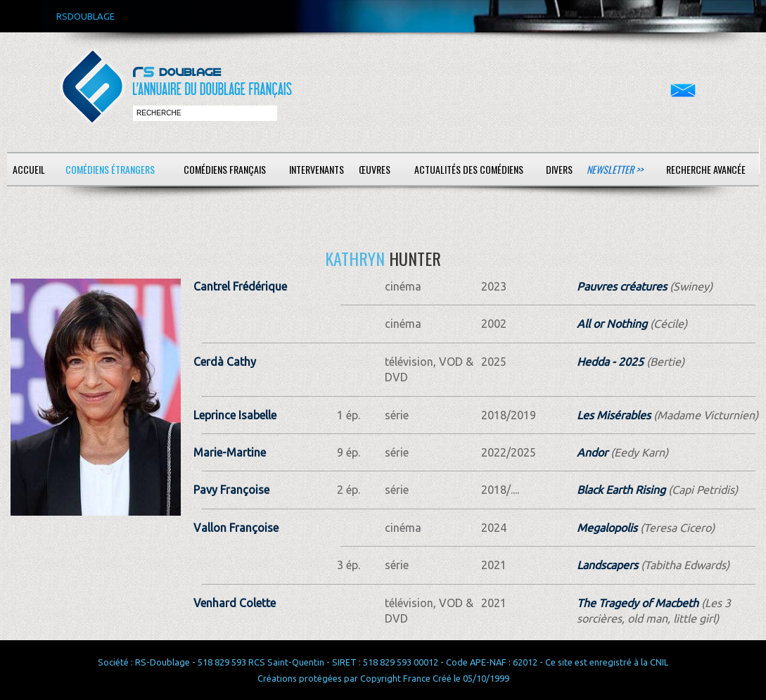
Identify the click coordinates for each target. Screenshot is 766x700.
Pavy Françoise (231, 490)
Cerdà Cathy (225, 362)
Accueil (29, 169)
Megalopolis (607, 528)
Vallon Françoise (236, 528)
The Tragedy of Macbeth (638, 603)
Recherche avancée (706, 169)
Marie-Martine (230, 452)
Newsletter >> (615, 169)
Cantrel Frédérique (240, 286)
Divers (559, 169)
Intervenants (317, 169)
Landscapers (607, 565)
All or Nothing (612, 324)
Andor (592, 452)
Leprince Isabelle (235, 415)
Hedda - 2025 (610, 362)
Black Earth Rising (621, 490)
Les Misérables (614, 415)
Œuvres (375, 169)
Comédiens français (225, 169)
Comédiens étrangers (110, 169)
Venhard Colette (235, 603)
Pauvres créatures (622, 286)
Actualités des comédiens (469, 169)
